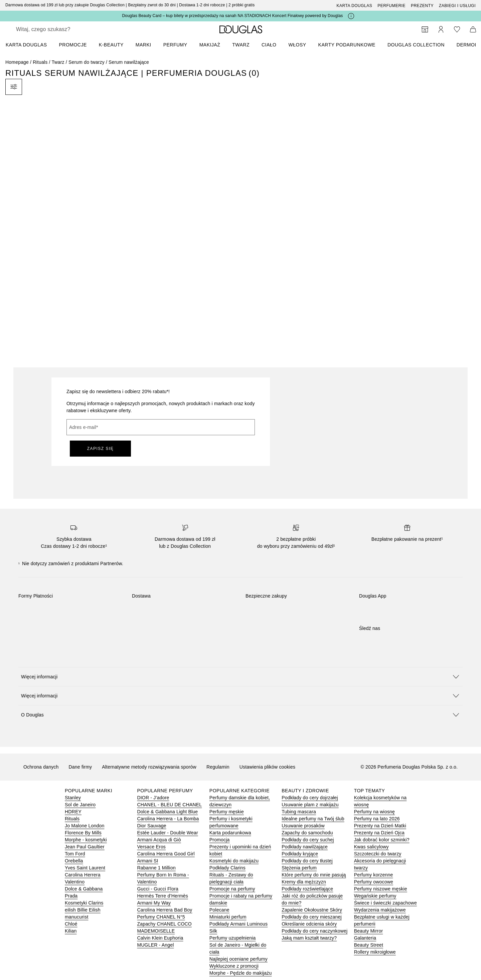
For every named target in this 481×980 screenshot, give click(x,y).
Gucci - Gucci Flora (158, 889)
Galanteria (365, 938)
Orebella (74, 861)
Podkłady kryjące (300, 854)
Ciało (269, 45)
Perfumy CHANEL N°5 (161, 917)
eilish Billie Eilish (83, 910)
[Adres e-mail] (161, 427)
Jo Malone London (85, 826)
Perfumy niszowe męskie (381, 889)
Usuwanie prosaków (303, 826)
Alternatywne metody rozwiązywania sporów (149, 767)
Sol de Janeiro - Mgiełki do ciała (238, 948)
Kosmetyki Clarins (84, 903)
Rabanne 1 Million (156, 868)
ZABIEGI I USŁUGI (457, 6)
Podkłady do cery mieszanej (312, 917)
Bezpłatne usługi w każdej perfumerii (382, 920)
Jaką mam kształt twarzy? (309, 938)
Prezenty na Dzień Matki (380, 826)
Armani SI (147, 861)
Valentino (75, 882)
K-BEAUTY (111, 45)
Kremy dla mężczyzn (304, 882)
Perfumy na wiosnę (374, 812)
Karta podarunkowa (230, 833)
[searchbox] (65, 29)
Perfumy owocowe (374, 882)
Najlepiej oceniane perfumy (238, 959)
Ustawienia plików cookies (268, 767)
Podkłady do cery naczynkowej (314, 931)
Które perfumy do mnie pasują (314, 875)
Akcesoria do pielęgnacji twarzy (380, 864)
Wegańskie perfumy (375, 896)
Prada (71, 896)
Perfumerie (391, 6)
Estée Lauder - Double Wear (167, 833)
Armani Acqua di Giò (159, 840)
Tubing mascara (299, 812)
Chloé (71, 924)
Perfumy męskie (227, 812)
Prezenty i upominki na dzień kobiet (240, 850)
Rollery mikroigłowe (375, 952)
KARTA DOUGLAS (26, 45)
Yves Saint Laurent (85, 868)
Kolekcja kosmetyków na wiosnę (380, 801)
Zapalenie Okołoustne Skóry (312, 910)
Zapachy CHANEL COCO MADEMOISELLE (164, 927)
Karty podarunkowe (347, 45)
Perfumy (175, 45)
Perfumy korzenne (374, 875)
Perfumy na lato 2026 (377, 819)
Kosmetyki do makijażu (234, 861)
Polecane (219, 910)
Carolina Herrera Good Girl (166, 854)
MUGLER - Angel (155, 945)
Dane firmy (81, 767)
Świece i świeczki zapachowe (385, 903)
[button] (240, 677)
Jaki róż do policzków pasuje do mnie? (312, 899)
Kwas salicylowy (371, 847)
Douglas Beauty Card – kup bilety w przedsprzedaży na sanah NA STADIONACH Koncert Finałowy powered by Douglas (232, 16)
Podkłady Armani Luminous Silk (238, 927)
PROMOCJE (73, 45)
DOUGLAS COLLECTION (416, 45)
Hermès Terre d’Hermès (163, 896)
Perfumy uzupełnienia (233, 938)
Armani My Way (154, 903)
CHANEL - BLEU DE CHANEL (169, 805)
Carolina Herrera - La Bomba (168, 819)
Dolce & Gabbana (84, 889)
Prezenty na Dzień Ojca (379, 833)
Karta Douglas (355, 6)
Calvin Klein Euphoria (160, 938)
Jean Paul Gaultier (85, 847)
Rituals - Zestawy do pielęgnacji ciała (231, 878)
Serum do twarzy (87, 62)
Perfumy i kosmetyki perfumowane (231, 822)
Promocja (220, 840)
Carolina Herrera (83, 875)
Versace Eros (151, 847)
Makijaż (210, 45)
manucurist (76, 917)
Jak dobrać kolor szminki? (382, 840)
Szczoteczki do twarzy (378, 854)
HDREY (73, 812)
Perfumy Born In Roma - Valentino (163, 878)
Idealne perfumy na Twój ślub (313, 819)
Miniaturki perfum (228, 917)
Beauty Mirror (369, 931)
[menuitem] (31, 45)
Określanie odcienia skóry (309, 924)
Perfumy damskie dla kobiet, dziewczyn (240, 801)
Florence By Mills (83, 833)
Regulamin (218, 767)
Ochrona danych (41, 767)
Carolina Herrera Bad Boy (165, 910)
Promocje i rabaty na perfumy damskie (241, 899)
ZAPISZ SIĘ (101, 449)
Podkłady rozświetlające (307, 889)
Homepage (17, 62)
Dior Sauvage (151, 826)
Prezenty (422, 6)
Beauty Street (369, 945)
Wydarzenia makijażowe (380, 910)
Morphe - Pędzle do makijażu (241, 973)
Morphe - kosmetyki (86, 840)
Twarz (241, 45)
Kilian (71, 931)
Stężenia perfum (299, 868)
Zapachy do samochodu (307, 833)
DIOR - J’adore (153, 798)
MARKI (143, 45)
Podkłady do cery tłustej (307, 861)
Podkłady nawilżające (305, 847)
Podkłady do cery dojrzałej (310, 798)
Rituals (40, 62)
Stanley (73, 798)
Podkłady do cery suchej (308, 840)
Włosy (297, 45)
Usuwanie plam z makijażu (310, 805)
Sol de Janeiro (80, 805)
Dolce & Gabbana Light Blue (167, 812)
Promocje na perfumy (232, 889)
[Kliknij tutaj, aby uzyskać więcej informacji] (351, 16)
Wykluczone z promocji (234, 966)
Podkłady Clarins (227, 868)
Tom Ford (75, 854)
